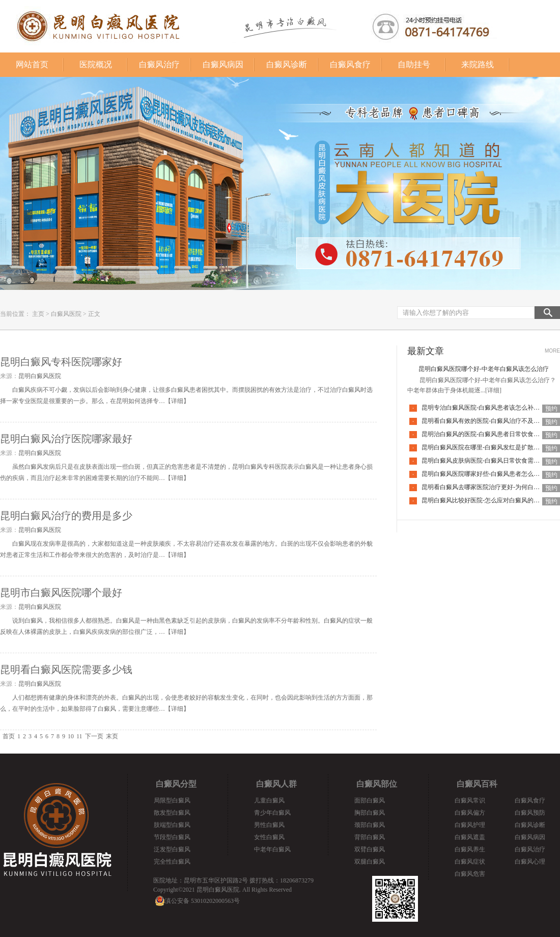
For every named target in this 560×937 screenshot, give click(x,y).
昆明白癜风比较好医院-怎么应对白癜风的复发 (484, 500)
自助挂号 (414, 64)
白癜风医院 (66, 314)
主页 (38, 314)
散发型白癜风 (172, 813)
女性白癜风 (269, 837)
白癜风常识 (470, 800)
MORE (552, 351)
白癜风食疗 (350, 64)
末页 (112, 736)
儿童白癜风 (269, 800)
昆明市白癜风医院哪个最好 (61, 593)
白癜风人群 (276, 784)
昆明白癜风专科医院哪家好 (61, 362)
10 (71, 736)
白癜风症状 (470, 862)
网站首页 (32, 64)
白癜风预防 (530, 813)
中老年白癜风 (272, 849)
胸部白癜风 (370, 813)
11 (79, 736)
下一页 (94, 736)
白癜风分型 (176, 784)
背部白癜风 (370, 837)
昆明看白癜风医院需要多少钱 (66, 670)
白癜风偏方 (470, 813)
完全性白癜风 (172, 862)
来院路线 (478, 64)
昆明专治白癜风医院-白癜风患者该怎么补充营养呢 (490, 408)
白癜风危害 (470, 874)
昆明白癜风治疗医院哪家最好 (66, 439)
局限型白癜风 (172, 800)
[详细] (493, 390)
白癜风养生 (470, 849)
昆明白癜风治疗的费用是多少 (66, 516)
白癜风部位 (377, 784)
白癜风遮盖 (470, 837)
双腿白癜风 (370, 862)
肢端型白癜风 (172, 825)
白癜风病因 (223, 64)
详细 (177, 401)
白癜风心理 (530, 862)
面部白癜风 (370, 800)
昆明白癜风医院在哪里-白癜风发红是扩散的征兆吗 (490, 447)
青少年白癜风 (272, 813)
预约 (551, 409)
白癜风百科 (477, 784)
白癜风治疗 (159, 64)
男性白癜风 (269, 825)
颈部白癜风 (370, 825)
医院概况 (96, 64)
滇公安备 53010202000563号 (202, 901)
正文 (94, 314)
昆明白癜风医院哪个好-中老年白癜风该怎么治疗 (484, 369)
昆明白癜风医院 (40, 376)
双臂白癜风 (370, 849)
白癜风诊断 (287, 64)
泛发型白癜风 (172, 849)
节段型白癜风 (172, 837)
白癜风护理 (470, 825)
